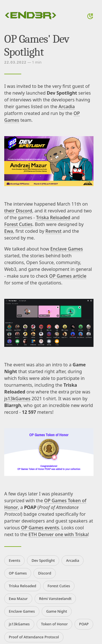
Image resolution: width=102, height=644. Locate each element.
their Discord (18, 211)
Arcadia (67, 106)
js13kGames (17, 399)
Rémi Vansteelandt (55, 599)
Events (14, 560)
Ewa (9, 231)
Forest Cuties (18, 224)
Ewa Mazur (18, 599)
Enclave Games (67, 249)
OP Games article (68, 276)
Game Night (57, 611)
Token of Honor (54, 624)
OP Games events (40, 528)
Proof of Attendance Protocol (34, 637)
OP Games (18, 573)
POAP (84, 624)
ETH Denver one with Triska (58, 534)
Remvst (53, 231)
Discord (44, 573)
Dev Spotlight (43, 560)
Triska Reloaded (53, 217)
